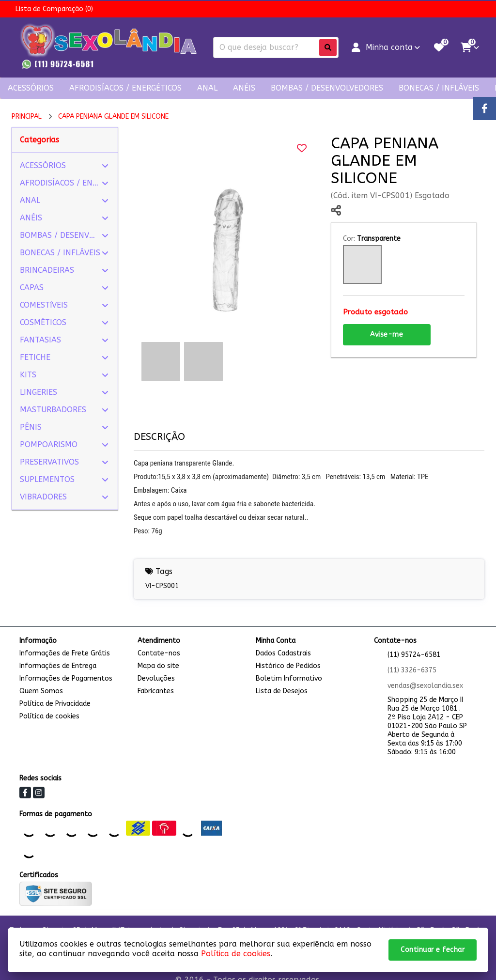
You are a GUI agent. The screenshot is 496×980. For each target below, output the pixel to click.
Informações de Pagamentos (66, 678)
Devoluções (156, 678)
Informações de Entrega (58, 666)
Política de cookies (49, 716)
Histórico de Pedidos (288, 666)
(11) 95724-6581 (414, 655)
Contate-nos (159, 653)
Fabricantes (156, 691)
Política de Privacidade (55, 704)
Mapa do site (158, 666)
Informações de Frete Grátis (65, 653)
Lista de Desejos (282, 691)
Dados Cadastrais (283, 653)
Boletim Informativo (289, 678)
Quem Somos (41, 691)
